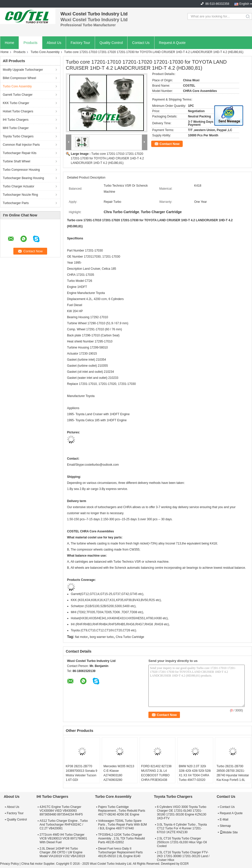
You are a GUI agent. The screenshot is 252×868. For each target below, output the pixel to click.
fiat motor (81, 637)
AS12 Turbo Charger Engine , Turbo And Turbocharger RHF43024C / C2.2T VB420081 (64, 825)
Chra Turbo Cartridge (130, 637)
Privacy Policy (9, 864)
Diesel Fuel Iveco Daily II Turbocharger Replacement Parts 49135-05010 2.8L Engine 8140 (120, 852)
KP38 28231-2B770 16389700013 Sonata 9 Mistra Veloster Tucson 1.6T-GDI (82, 773)
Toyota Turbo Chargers (18, 136)
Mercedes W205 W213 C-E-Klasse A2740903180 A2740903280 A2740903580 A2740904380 (119, 778)
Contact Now (169, 144)
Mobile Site (229, 832)
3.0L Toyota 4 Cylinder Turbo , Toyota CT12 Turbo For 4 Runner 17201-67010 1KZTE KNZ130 (182, 828)
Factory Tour (80, 43)
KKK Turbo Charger (16, 103)
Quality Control (111, 43)
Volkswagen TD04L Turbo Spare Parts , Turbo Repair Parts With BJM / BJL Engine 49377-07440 (122, 825)
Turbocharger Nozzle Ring (20, 195)
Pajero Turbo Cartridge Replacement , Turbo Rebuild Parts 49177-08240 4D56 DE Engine (122, 811)
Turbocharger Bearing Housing (23, 178)
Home (9, 43)
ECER (184, 864)
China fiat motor (32, 864)
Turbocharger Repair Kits (20, 153)
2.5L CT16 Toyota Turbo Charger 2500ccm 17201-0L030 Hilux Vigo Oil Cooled (182, 842)
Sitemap (225, 826)
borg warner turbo (102, 637)
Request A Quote (172, 43)
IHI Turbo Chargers (16, 120)
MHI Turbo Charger (16, 128)
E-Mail (224, 820)
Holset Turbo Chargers (18, 111)
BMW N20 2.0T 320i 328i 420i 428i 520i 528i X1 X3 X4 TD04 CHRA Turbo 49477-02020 (195, 773)
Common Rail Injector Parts (21, 145)
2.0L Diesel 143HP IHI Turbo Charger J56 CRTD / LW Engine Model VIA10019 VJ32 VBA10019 (62, 852)
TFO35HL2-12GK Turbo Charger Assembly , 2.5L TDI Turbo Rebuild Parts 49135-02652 (121, 838)
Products (30, 43)
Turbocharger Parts (16, 203)
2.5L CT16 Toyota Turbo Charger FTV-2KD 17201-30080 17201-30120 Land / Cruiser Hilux (183, 856)
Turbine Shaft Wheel (17, 161)
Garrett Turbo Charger (18, 95)
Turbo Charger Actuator (19, 186)
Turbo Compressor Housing (21, 170)
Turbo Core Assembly (45, 52)
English (244, 4)
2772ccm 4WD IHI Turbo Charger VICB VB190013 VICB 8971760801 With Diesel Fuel (63, 838)
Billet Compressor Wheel (19, 78)
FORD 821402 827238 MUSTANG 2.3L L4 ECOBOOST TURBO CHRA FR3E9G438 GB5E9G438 (156, 775)
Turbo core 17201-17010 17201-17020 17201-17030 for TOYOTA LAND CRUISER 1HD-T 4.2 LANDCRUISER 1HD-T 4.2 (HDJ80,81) (107, 158)
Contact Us (141, 43)
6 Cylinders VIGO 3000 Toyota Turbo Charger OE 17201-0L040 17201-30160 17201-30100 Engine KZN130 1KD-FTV (182, 813)
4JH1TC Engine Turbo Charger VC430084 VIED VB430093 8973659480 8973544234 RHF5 (61, 811)
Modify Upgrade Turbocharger (23, 70)
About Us (54, 43)
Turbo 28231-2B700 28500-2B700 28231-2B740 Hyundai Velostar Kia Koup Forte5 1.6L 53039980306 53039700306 (233, 778)
